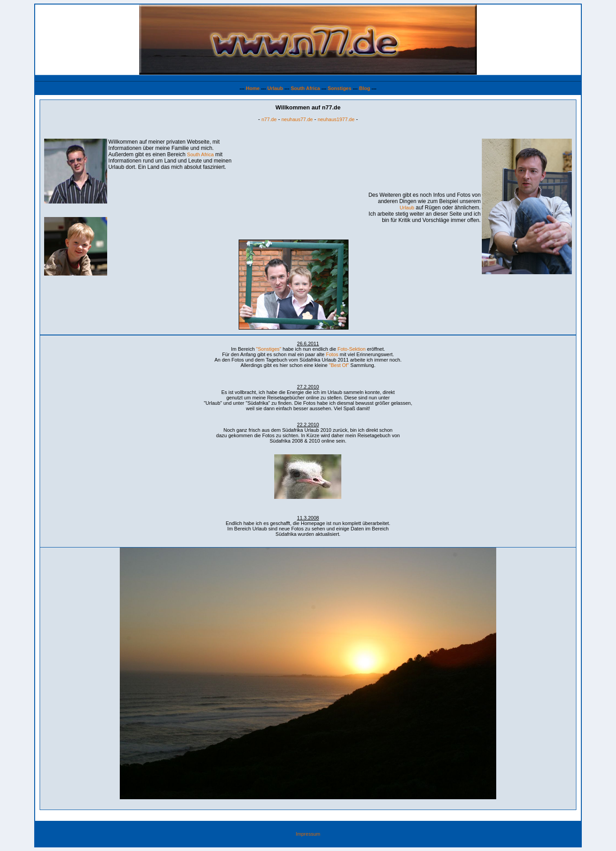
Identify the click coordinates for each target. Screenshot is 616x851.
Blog (364, 88)
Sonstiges (340, 88)
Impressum (308, 834)
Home (253, 88)
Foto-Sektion (351, 349)
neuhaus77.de (297, 119)
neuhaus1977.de (336, 119)
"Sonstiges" (269, 349)
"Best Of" (339, 365)
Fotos (332, 354)
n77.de (269, 119)
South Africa (306, 88)
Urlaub (275, 88)
